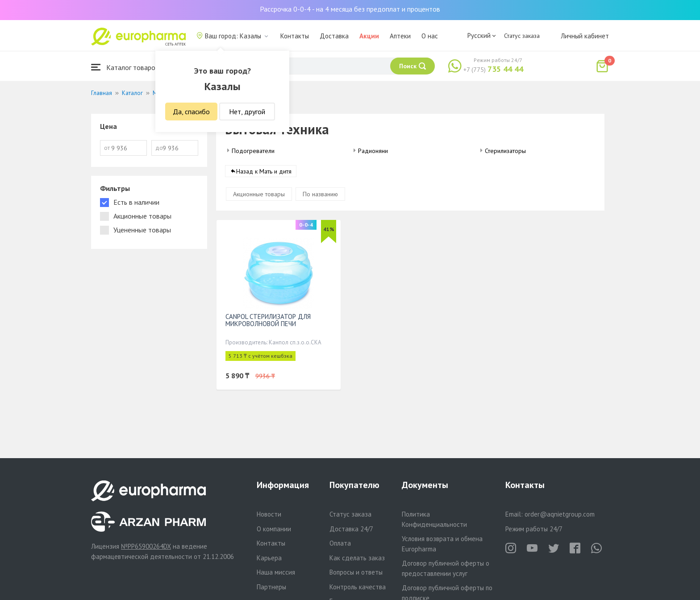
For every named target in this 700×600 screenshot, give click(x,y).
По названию (320, 194)
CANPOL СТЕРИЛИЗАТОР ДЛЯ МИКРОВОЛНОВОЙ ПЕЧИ (268, 320)
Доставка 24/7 (351, 529)
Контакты (295, 36)
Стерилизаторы (505, 151)
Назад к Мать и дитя (264, 171)
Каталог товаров (125, 67)
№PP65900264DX (146, 546)
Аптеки (400, 36)
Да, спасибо (191, 112)
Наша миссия (276, 572)
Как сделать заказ (357, 558)
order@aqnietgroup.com (560, 514)
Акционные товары (259, 194)
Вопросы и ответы (356, 572)
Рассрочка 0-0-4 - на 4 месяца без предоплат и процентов (350, 9)
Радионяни (373, 151)
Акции (369, 36)
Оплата (340, 543)
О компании (274, 529)
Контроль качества (358, 587)
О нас (430, 36)
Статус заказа (522, 36)
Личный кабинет (585, 36)
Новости (269, 514)
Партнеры (271, 587)
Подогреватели (253, 151)
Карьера (269, 558)
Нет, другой (247, 112)
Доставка (334, 36)
